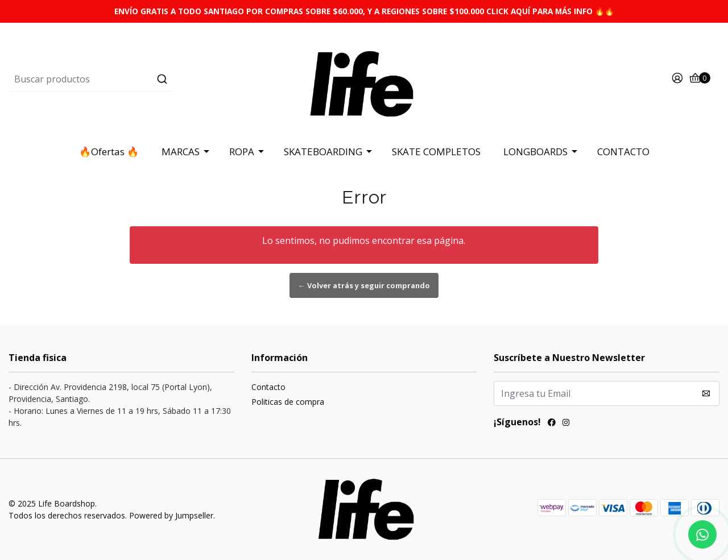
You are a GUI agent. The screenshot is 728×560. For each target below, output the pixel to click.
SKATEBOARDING (323, 152)
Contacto (268, 387)
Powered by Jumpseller (171, 515)
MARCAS (181, 152)
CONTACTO (623, 152)
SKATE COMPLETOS (436, 152)
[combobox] (127, 79)
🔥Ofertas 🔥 (109, 152)
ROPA (242, 152)
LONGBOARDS (535, 152)
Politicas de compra (288, 402)
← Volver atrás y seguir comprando (364, 285)
